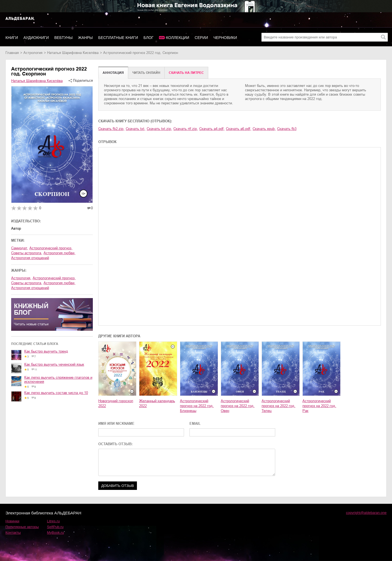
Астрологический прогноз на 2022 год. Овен (238, 406)
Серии (201, 38)
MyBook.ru (56, 533)
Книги (12, 38)
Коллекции (178, 38)
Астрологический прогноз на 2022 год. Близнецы (197, 406)
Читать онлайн (146, 73)
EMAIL (195, 424)
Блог (148, 38)
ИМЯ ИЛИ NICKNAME (116, 424)
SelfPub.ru (55, 527)
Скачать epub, (264, 129)
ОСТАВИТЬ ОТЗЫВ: (115, 444)
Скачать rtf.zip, (186, 129)
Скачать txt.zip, (159, 129)
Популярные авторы (22, 527)
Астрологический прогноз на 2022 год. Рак (319, 406)
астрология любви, (59, 253)
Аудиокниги (36, 38)
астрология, (21, 278)
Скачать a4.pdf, (212, 129)
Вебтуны (63, 38)
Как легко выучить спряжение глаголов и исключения (58, 380)
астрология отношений (30, 258)
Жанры (85, 38)
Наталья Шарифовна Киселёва (73, 53)
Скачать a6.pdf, (239, 129)
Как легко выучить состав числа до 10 (56, 393)
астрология (33, 53)
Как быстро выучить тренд (46, 351)
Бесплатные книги (118, 38)
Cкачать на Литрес (186, 73)
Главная (12, 53)
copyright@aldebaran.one (366, 513)
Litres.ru (53, 521)
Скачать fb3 (287, 129)
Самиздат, (20, 248)
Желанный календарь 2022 (157, 403)
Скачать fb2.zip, (111, 129)
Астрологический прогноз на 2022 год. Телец (278, 406)
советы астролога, (27, 253)
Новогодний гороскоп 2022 (116, 403)
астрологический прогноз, (51, 248)
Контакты (13, 533)
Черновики (225, 38)
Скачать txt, (136, 129)
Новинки (12, 521)
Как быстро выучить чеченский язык (54, 364)
